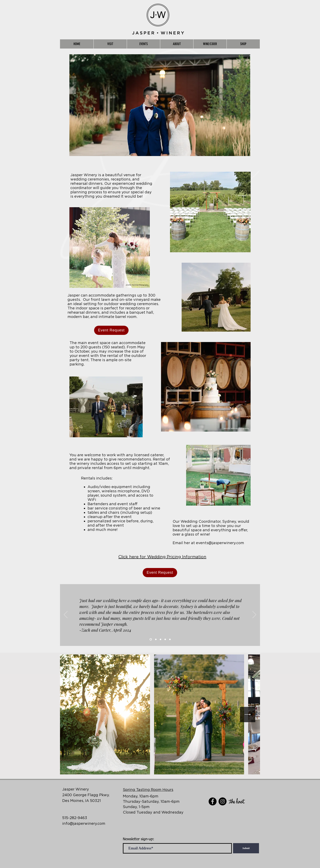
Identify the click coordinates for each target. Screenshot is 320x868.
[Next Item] (248, 715)
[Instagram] (223, 801)
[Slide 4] (165, 639)
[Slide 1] (151, 639)
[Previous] (66, 615)
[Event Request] (111, 330)
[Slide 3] (161, 639)
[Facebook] (213, 801)
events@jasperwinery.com (220, 543)
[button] (110, 44)
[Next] (254, 615)
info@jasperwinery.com (84, 823)
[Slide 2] (156, 639)
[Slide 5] (170, 639)
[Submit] (246, 848)
